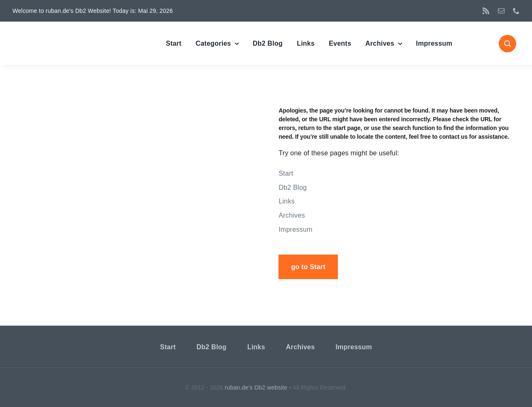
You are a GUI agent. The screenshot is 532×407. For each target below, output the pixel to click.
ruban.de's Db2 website (256, 387)
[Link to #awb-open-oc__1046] (507, 44)
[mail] (501, 11)
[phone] (516, 11)
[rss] (486, 11)
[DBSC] (56, 35)
